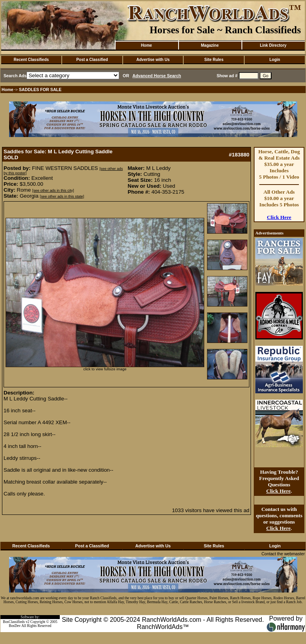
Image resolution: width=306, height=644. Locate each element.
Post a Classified (92, 60)
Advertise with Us (153, 60)
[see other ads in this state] (62, 196)
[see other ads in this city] (53, 191)
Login (275, 60)
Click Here (279, 217)
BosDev (15, 626)
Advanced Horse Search (157, 76)
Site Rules (214, 60)
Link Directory (273, 45)
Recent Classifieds (31, 60)
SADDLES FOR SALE (40, 90)
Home (146, 45)
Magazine (210, 45)
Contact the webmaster (283, 554)
